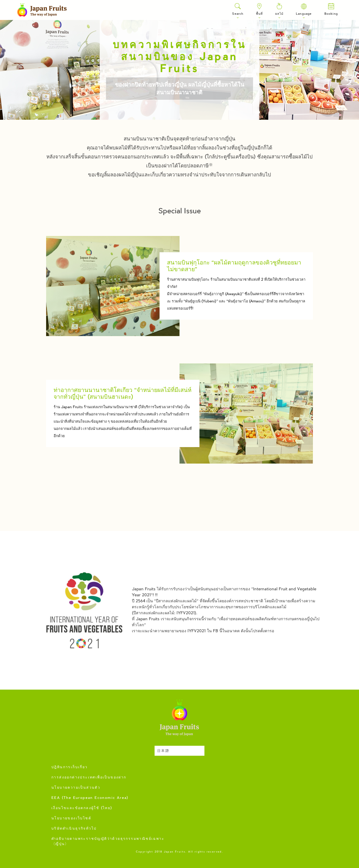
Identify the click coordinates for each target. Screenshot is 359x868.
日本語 (163, 751)
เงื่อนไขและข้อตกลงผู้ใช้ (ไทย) (82, 808)
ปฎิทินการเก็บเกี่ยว (70, 767)
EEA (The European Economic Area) (90, 798)
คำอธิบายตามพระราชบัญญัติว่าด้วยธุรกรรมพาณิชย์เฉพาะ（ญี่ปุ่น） (108, 842)
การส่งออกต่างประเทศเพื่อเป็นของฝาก (89, 778)
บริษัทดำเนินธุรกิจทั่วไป (74, 829)
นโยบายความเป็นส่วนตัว (76, 788)
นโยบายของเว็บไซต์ (71, 819)
